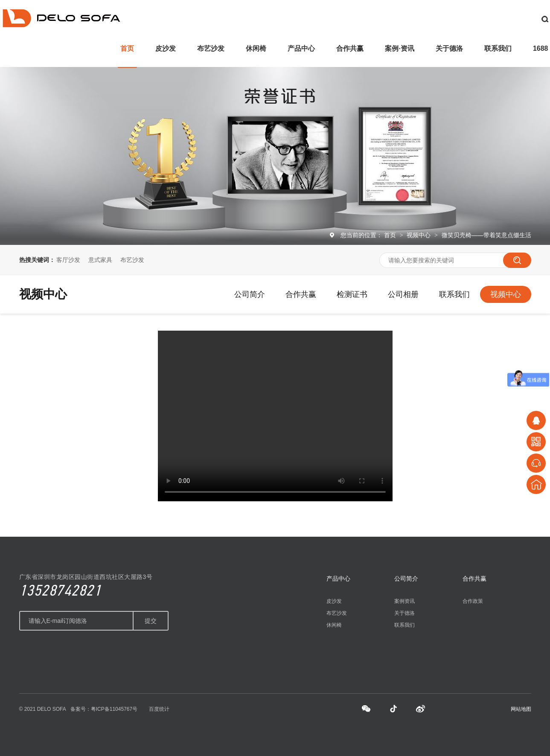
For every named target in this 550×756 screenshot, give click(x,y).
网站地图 (521, 709)
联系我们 (498, 48)
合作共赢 (350, 48)
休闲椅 (256, 48)
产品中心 (301, 48)
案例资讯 (404, 601)
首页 (127, 48)
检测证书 (352, 294)
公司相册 (403, 294)
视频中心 (419, 235)
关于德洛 (449, 48)
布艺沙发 (211, 48)
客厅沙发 (68, 260)
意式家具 (100, 260)
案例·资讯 (399, 48)
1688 (541, 48)
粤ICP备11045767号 (114, 709)
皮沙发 (166, 48)
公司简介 (250, 294)
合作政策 (473, 601)
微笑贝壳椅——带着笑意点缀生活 (486, 235)
